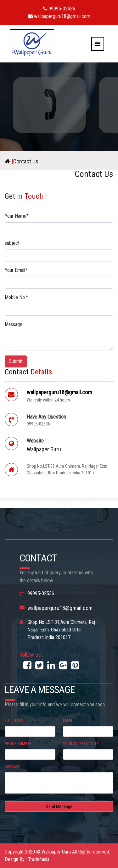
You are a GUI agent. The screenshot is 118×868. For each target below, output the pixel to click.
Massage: (14, 324)
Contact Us (26, 161)
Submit (16, 361)
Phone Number (18, 744)
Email (68, 721)
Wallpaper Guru (44, 449)
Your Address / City (81, 744)
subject (12, 243)
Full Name (14, 721)
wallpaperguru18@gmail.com (59, 16)
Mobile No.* (16, 297)
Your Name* (17, 216)
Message (12, 767)
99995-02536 (59, 9)
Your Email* (16, 270)
